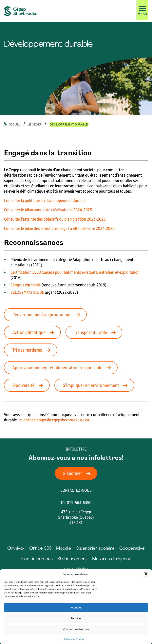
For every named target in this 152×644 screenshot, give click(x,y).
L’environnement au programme (47, 315)
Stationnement (72, 559)
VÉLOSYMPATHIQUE (27, 292)
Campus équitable (26, 285)
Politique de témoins (74, 639)
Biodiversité (29, 385)
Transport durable (96, 332)
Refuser (76, 618)
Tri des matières (33, 350)
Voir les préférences (76, 629)
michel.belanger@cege (39, 420)
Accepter (76, 607)
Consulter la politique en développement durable (45, 200)
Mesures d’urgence (112, 559)
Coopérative (132, 548)
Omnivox (16, 548)
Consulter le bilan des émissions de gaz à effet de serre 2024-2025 (59, 228)
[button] (146, 574)
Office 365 (40, 548)
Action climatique (34, 332)
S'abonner (78, 473)
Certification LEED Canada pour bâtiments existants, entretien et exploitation (75, 272)
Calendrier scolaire (95, 548)
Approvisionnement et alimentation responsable (63, 368)
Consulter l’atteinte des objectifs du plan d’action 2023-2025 (55, 219)
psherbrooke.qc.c (73, 420)
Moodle (64, 548)
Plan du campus (37, 559)
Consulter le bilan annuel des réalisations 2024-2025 (48, 210)
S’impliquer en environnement (96, 385)
